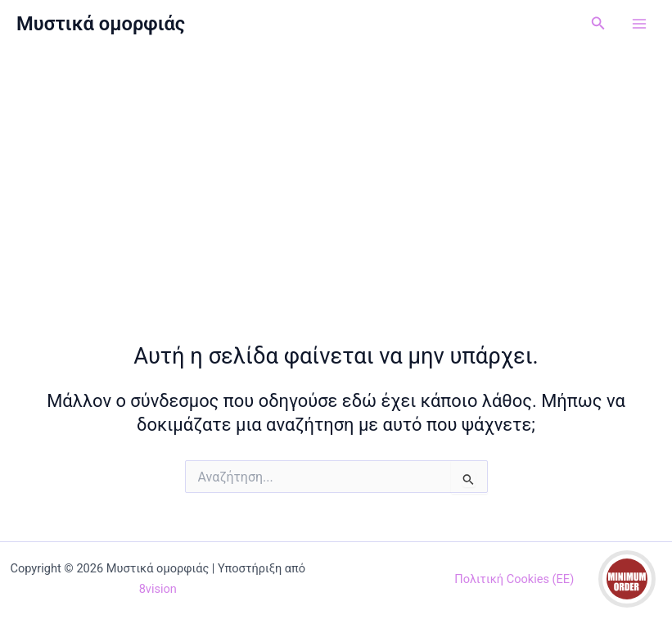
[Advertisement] (336, 170)
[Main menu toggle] (639, 24)
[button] (598, 23)
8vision (158, 589)
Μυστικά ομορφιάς (101, 24)
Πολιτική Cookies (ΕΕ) (514, 579)
